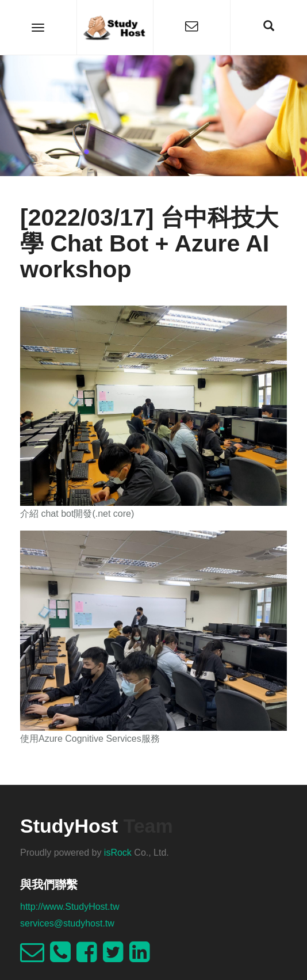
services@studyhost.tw (67, 923)
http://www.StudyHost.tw (70, 907)
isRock (118, 853)
